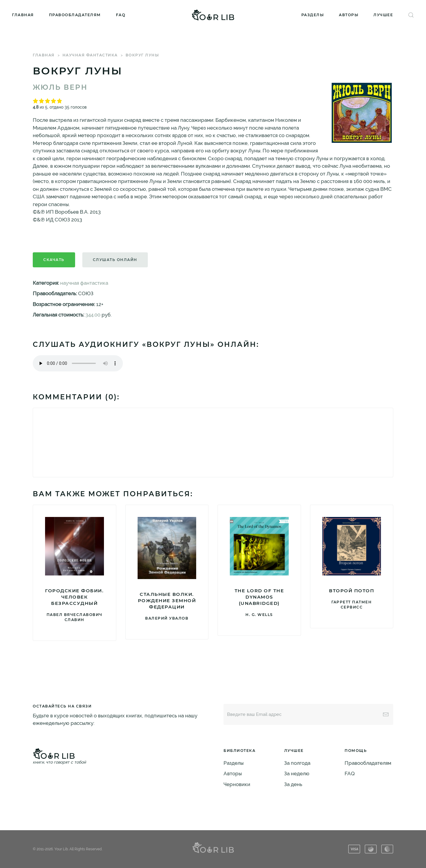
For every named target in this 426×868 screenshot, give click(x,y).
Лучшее (383, 15)
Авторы (349, 15)
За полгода (297, 763)
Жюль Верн (60, 87)
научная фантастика (90, 55)
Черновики (237, 784)
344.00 (93, 315)
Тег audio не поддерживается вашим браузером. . (78, 363)
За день (293, 784)
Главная (23, 15)
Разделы (313, 15)
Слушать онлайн (115, 260)
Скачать (54, 260)
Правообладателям (75, 15)
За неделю (297, 773)
